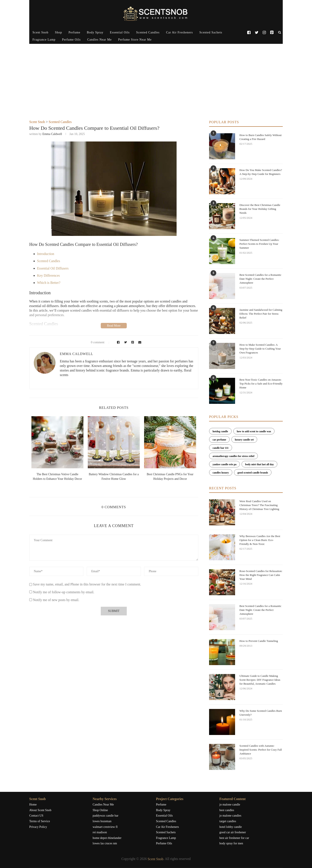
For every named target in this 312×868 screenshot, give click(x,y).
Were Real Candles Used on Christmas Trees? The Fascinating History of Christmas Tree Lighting (259, 505)
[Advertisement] (156, 87)
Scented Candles (148, 32)
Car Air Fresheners (179, 32)
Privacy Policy (38, 827)
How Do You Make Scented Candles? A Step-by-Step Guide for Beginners (261, 172)
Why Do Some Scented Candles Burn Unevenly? (261, 713)
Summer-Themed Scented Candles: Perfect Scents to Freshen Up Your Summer (259, 244)
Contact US (36, 816)
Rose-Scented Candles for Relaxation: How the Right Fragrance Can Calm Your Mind (261, 575)
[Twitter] (256, 33)
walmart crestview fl (105, 827)
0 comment (95, 342)
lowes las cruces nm (105, 843)
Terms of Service (40, 821)
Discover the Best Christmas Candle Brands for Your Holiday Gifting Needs (260, 209)
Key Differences (48, 275)
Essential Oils (120, 32)
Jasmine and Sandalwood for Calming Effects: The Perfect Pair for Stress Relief (261, 314)
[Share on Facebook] (118, 342)
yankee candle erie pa (224, 464)
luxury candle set (244, 440)
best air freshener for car (234, 838)
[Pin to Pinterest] (132, 342)
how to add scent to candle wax (254, 431)
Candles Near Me (99, 40)
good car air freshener (233, 832)
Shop (58, 32)
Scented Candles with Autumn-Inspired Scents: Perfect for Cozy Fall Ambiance (261, 750)
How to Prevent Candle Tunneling (259, 641)
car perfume (219, 440)
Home (33, 805)
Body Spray (95, 32)
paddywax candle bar (106, 816)
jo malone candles (230, 816)
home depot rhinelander (107, 838)
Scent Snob (40, 32)
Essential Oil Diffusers (53, 268)
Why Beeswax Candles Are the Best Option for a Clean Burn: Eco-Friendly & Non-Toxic (260, 540)
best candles (227, 810)
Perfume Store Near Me (135, 40)
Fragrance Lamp (44, 40)
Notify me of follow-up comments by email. (64, 592)
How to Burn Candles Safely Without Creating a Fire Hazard (261, 137)
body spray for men (231, 843)
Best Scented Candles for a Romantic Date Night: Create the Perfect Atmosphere (260, 279)
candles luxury (221, 473)
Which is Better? (49, 283)
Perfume (74, 32)
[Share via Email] (139, 342)
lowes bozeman (102, 821)
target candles (228, 821)
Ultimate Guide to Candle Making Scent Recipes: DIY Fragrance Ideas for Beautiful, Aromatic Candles (260, 680)
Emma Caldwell (52, 134)
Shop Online (100, 810)
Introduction (46, 254)
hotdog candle (220, 431)
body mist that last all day (259, 464)
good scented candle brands (253, 473)
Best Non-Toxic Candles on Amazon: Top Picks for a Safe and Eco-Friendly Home (261, 384)
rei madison (100, 832)
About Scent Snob (40, 810)
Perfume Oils (71, 40)
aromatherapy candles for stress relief (233, 456)
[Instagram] (264, 33)
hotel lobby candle (231, 827)
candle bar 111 (221, 448)
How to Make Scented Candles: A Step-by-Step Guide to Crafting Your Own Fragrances (260, 349)
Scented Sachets (211, 32)
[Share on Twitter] (125, 342)
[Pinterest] (272, 33)
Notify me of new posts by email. (56, 600)
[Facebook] (249, 33)
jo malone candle (230, 805)
